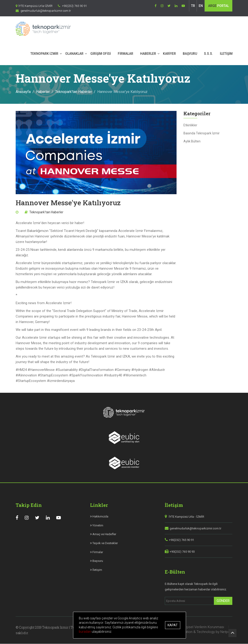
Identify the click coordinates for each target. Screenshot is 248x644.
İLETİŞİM (226, 54)
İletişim (96, 570)
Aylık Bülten (192, 142)
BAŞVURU (190, 54)
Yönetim (97, 526)
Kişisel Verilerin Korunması (204, 627)
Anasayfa (23, 92)
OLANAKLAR (74, 54)
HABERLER (148, 54)
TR (193, 6)
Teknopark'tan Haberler (74, 92)
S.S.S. (208, 54)
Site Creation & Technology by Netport (202, 632)
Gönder (223, 601)
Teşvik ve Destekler (104, 543)
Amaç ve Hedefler (103, 534)
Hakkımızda (99, 517)
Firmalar (97, 552)
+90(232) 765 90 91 (182, 540)
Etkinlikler (190, 125)
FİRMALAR (125, 54)
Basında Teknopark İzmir (202, 133)
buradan (85, 632)
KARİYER (169, 54)
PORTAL (218, 6)
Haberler (43, 92)
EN (201, 6)
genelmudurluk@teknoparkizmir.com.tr (195, 529)
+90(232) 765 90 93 (182, 552)
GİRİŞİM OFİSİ (101, 54)
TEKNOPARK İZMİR (44, 54)
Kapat (173, 625)
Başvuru (97, 561)
